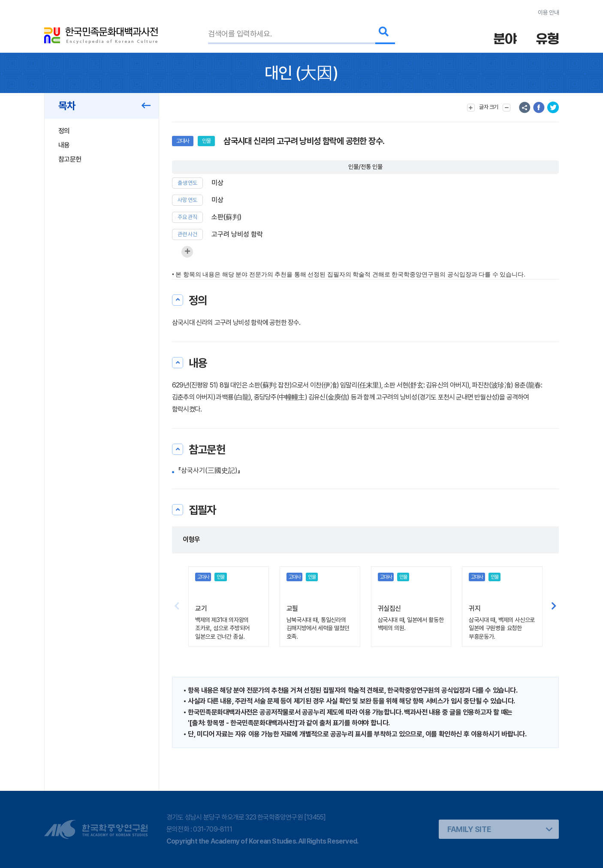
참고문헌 (70, 159)
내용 (64, 145)
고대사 (183, 141)
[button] (554, 607)
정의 (64, 131)
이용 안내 (548, 12)
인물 (206, 141)
